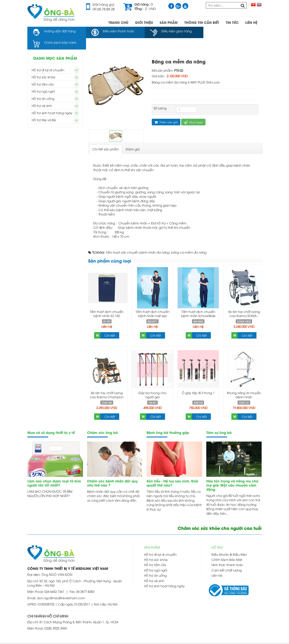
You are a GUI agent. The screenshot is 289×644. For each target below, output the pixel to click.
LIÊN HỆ (251, 22)
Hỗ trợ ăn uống (43, 87)
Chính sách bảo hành (236, 31)
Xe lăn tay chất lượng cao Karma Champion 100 (107, 385)
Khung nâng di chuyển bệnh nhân (244, 383)
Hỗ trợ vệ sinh (42, 94)
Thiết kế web (161, 638)
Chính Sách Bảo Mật (227, 548)
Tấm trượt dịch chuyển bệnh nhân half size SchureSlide (152, 304)
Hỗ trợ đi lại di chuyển (48, 58)
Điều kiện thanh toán (118, 31)
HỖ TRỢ (217, 536)
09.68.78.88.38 (104, 9)
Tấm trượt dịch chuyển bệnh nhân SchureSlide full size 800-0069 (198, 304)
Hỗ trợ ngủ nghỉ (43, 80)
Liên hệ (107, 315)
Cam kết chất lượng (227, 559)
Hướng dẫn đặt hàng (60, 31)
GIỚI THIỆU (144, 22)
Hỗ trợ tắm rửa (43, 73)
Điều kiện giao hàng (176, 31)
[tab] (106, 138)
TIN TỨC (232, 22)
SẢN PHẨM (169, 22)
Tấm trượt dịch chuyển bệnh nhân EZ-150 (107, 302)
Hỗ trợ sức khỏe (44, 65)
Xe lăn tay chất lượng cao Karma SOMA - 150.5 (244, 304)
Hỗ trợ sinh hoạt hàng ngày (52, 101)
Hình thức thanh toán (227, 553)
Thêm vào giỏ (166, 111)
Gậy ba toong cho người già (152, 383)
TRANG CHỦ (118, 22)
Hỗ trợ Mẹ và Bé (44, 108)
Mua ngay (193, 111)
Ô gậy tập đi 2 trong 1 (198, 381)
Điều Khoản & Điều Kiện (229, 543)
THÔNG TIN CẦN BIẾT (202, 22)
